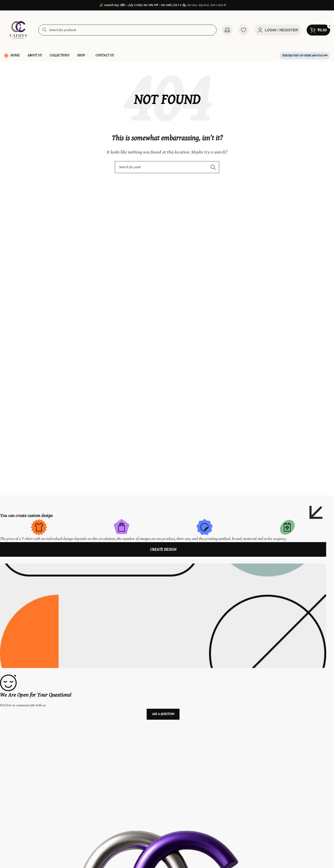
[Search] (167, 167)
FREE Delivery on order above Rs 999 (305, 55)
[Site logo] (19, 30)
